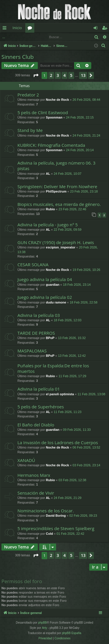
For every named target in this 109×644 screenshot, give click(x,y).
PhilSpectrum (56, 191)
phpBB (42, 623)
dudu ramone (56, 302)
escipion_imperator (61, 247)
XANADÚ (26, 460)
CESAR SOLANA (33, 264)
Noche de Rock (57, 100)
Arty (44, 628)
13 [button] (83, 75)
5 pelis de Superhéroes (41, 407)
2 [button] (51, 75)
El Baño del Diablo (36, 425)
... (4, 37)
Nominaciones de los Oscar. (46, 511)
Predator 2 (28, 95)
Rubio (50, 209)
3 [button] (58, 75)
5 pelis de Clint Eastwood (43, 112)
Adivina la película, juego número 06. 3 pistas (56, 166)
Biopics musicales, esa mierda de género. (59, 204)
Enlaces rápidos (6, 29)
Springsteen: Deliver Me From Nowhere (57, 186)
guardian (53, 285)
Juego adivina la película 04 (45, 279)
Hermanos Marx (34, 475)
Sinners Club (18, 57)
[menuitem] (103, 46)
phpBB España (72, 633)
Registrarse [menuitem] (106, 29)
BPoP (50, 338)
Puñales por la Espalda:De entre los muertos (53, 368)
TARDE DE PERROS (36, 333)
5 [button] (71, 75)
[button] (36, 75)
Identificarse (23, 37)
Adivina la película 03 (39, 315)
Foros (31, 29)
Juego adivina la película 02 (45, 297)
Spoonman (54, 117)
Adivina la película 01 (39, 389)
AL (48, 174)
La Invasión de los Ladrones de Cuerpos (58, 442)
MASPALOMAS (32, 351)
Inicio (17, 28)
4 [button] (65, 75)
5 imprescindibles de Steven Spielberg (56, 528)
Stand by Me (30, 130)
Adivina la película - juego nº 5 (48, 225)
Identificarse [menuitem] (97, 29)
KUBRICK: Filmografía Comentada (51, 145)
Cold (49, 534)
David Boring (56, 516)
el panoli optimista (60, 394)
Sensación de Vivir (36, 493)
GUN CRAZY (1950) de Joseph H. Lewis (56, 242)
